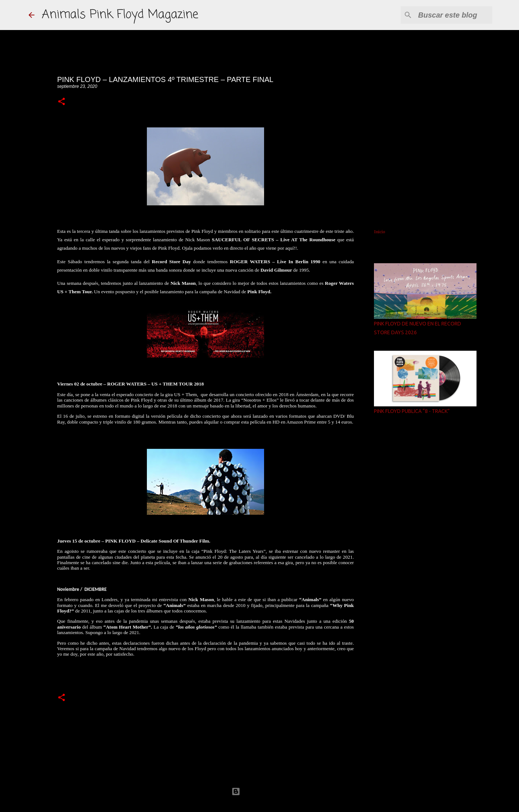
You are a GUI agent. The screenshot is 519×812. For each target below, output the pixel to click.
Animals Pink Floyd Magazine (120, 15)
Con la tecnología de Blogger (260, 791)
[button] (62, 102)
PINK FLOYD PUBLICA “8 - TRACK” (412, 411)
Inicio (380, 232)
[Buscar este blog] (454, 15)
